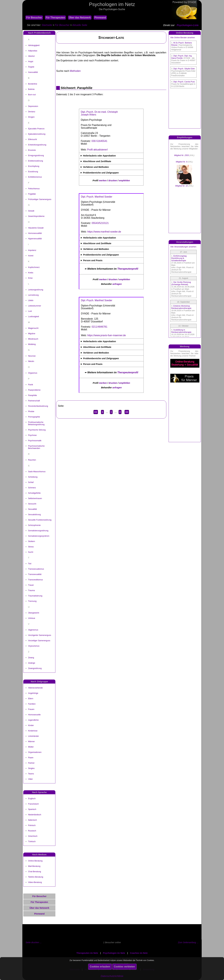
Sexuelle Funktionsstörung (40, 520)
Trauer (31, 585)
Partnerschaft (34, 401)
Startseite (47, 25)
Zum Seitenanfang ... (188, 942)
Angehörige (33, 693)
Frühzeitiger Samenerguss (40, 199)
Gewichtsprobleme (36, 216)
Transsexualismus (36, 569)
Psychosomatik (35, 441)
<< (96, 412)
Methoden (75, 71)
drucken (113, 181)
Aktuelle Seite (80, 25)
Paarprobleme (34, 390)
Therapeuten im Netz (87, 953)
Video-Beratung (35, 882)
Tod (30, 564)
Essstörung (33, 172)
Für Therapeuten (55, 18)
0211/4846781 (99, 327)
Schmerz (32, 488)
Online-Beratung (35, 861)
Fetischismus (34, 189)
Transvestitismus (35, 580)
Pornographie (34, 417)
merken (103, 181)
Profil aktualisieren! (98, 150)
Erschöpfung (34, 166)
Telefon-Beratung (36, 877)
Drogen (31, 117)
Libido (31, 300)
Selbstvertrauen (35, 498)
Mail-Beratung (34, 866)
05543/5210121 (100, 223)
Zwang (31, 658)
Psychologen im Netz (114, 953)
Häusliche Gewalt (36, 228)
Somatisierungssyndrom (39, 536)
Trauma (31, 590)
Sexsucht (32, 504)
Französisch (33, 804)
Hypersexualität (35, 239)
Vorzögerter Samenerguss (39, 635)
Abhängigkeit (34, 45)
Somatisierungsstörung (38, 531)
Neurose (32, 356)
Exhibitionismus (35, 177)
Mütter (31, 747)
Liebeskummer (35, 306)
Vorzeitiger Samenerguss (39, 641)
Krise (30, 278)
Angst (31, 61)
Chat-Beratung (34, 871)
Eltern (31, 698)
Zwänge (32, 663)
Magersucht (33, 328)
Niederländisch (35, 815)
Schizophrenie (34, 525)
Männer (31, 741)
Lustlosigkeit (33, 316)
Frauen (31, 709)
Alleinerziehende (35, 688)
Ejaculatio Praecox (36, 129)
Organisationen (35, 752)
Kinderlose (33, 731)
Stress (31, 547)
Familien (32, 704)
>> (127, 412)
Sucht (31, 552)
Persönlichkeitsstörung (38, 406)
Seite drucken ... (34, 942)
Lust (30, 311)
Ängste (31, 67)
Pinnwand (100, 18)
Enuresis (32, 150)
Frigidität (32, 194)
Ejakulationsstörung (37, 134)
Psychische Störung (37, 430)
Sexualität (32, 509)
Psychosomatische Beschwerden (36, 447)
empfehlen (124, 181)
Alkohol (31, 56)
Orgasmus (33, 373)
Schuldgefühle (34, 493)
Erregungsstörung (36, 155)
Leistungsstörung (36, 290)
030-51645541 (99, 141)
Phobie (31, 411)
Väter (30, 779)
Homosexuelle (34, 715)
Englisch (32, 798)
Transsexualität (35, 574)
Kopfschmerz (34, 267)
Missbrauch (33, 339)
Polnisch (32, 825)
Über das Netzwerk (80, 18)
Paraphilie (32, 395)
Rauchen (32, 460)
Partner (31, 763)
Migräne (32, 333)
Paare (31, 758)
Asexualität (33, 72)
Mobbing (32, 344)
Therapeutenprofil (128, 269)
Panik (30, 385)
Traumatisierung (35, 596)
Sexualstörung (34, 514)
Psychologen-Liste (188, 25)
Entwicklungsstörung (37, 145)
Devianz (32, 112)
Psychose (32, 435)
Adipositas (33, 51)
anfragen (117, 284)
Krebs (31, 273)
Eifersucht (32, 139)
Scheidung (33, 477)
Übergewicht (34, 613)
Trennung (32, 601)
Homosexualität (35, 233)
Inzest (31, 256)
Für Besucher (34, 18)
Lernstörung (33, 295)
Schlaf (31, 482)
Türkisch (32, 841)
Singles (31, 768)
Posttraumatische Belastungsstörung (36, 423)
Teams (31, 774)
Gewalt (31, 211)
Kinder (31, 725)
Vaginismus (33, 630)
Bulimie (31, 89)
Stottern (31, 541)
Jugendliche (33, 720)
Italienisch (32, 820)
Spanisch (32, 809)
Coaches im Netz (139, 953)
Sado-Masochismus (37, 472)
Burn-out (32, 95)
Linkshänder (33, 736)
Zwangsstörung (35, 668)
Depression (33, 106)
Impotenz (32, 250)
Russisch (32, 831)
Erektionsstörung (35, 161)
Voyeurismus (34, 646)
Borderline (33, 84)
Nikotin (31, 361)
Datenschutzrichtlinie (112, 976)
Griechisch (33, 836)
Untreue (32, 618)
